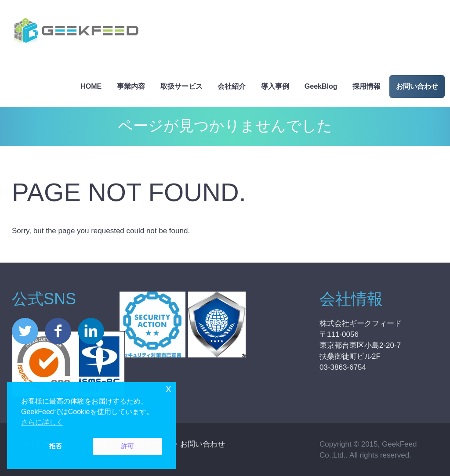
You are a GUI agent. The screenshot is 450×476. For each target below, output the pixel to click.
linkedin (91, 331)
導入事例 (275, 86)
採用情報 (367, 86)
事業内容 (131, 86)
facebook (58, 331)
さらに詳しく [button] (42, 422)
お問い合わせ (417, 86)
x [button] (169, 388)
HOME (91, 86)
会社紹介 (232, 86)
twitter (25, 331)
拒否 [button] (55, 446)
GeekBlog (321, 86)
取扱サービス (181, 86)
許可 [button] (127, 446)
